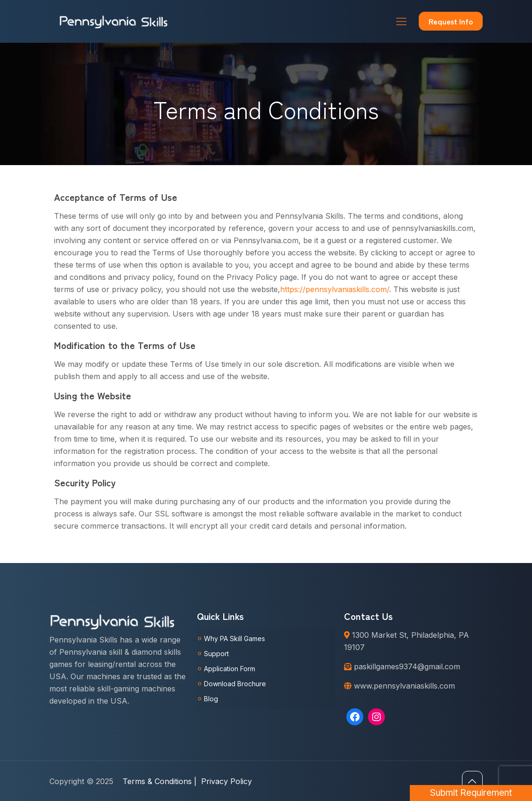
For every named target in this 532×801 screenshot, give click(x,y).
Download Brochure (235, 684)
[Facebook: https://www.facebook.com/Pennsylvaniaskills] (355, 717)
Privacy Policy (227, 781)
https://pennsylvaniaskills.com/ (335, 289)
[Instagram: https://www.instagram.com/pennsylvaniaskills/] (376, 717)
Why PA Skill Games (235, 638)
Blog (211, 699)
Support (216, 654)
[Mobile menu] (401, 21)
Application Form (230, 669)
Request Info (451, 21)
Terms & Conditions (160, 781)
